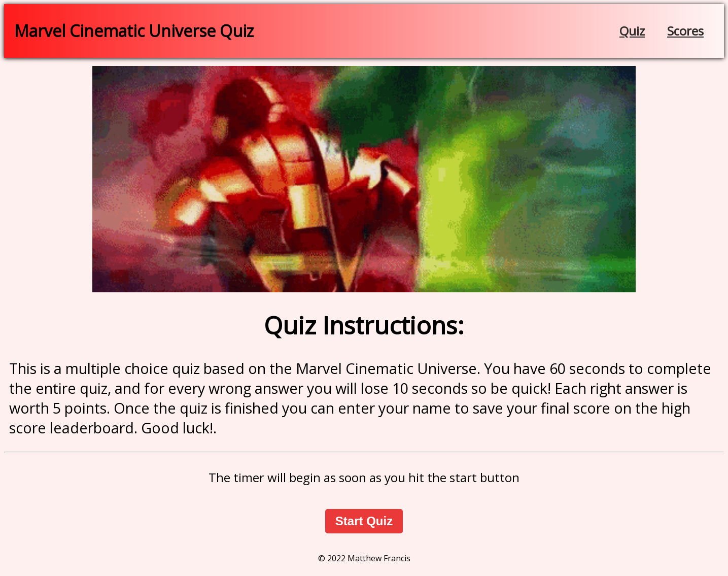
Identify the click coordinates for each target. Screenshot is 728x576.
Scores (685, 31)
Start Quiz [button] (364, 521)
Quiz (632, 31)
